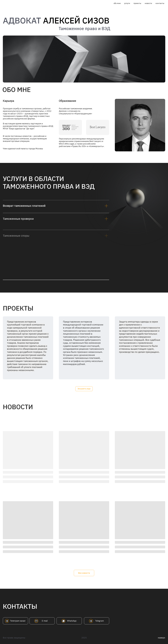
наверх (161, 638)
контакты (160, 3)
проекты (137, 3)
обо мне (117, 3)
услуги (127, 3)
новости (148, 3)
